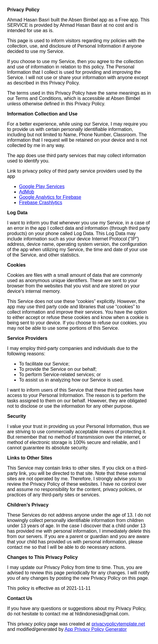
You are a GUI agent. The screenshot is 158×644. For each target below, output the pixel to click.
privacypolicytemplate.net (118, 624)
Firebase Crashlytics (41, 203)
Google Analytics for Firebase (50, 197)
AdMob (27, 192)
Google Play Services (42, 186)
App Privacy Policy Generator (96, 629)
